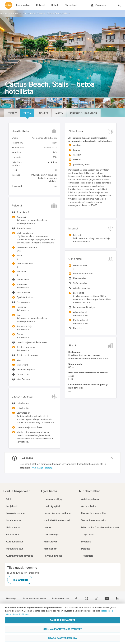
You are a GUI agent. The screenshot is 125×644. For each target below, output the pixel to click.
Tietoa (27, 113)
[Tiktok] (97, 599)
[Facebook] (76, 599)
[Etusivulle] (9, 5)
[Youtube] (107, 599)
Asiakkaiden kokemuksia (83, 113)
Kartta (59, 113)
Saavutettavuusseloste (34, 599)
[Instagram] (86, 599)
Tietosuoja (11, 599)
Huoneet (43, 113)
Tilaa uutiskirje (20, 580)
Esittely (12, 113)
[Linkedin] (117, 599)
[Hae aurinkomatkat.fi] (120, 5)
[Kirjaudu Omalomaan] (99, 5)
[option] (62, 57)
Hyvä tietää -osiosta (42, 468)
